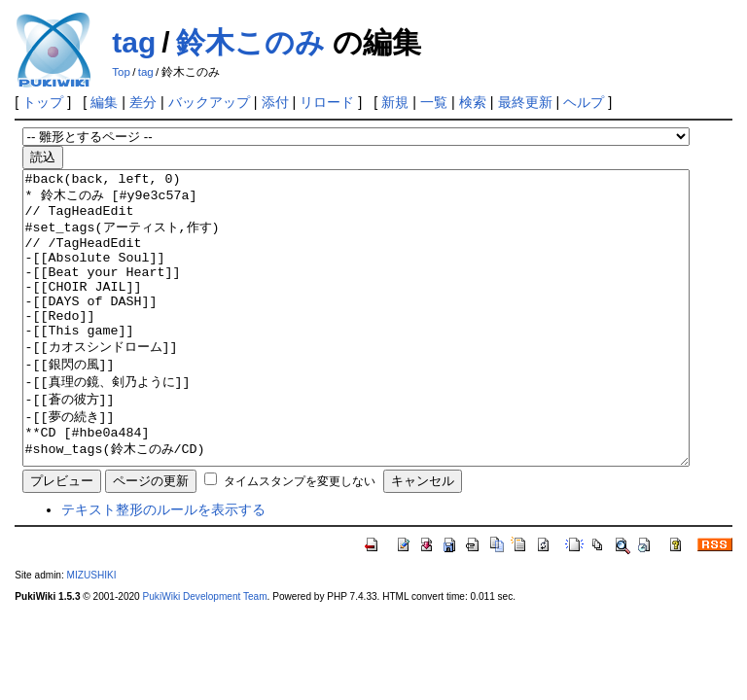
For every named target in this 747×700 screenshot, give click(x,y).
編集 (104, 102)
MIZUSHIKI (92, 633)
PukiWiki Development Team (205, 655)
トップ (43, 102)
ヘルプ (584, 102)
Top (121, 72)
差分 (143, 102)
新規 (395, 102)
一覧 (434, 102)
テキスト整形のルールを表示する (163, 568)
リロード (327, 102)
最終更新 (525, 102)
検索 (473, 102)
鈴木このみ (250, 42)
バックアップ (209, 102)
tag (134, 42)
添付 (275, 102)
